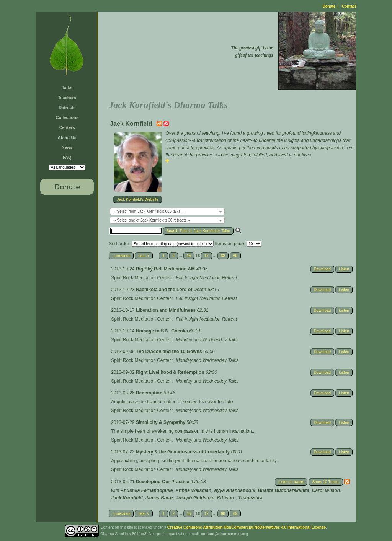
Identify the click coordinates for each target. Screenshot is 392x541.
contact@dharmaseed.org (225, 534)
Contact (349, 6)
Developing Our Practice (163, 482)
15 (189, 256)
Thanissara (250, 498)
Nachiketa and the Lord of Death (172, 290)
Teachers (67, 98)
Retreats (67, 108)
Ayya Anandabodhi (235, 490)
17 (207, 256)
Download (322, 269)
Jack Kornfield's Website (137, 200)
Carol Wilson (326, 490)
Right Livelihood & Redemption (171, 372)
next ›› (144, 256)
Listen (344, 269)
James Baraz (159, 498)
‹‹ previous (121, 256)
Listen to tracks (291, 482)
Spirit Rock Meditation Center (141, 278)
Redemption (150, 393)
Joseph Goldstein (195, 498)
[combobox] (167, 211)
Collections (67, 117)
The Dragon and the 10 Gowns (170, 352)
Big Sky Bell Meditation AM (166, 269)
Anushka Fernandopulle (147, 490)
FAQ (67, 157)
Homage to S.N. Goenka (163, 331)
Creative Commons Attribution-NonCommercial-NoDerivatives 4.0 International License (247, 527)
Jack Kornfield (127, 498)
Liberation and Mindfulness (166, 310)
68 (223, 256)
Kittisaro (226, 498)
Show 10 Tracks (326, 482)
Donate (329, 6)
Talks (67, 88)
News (67, 147)
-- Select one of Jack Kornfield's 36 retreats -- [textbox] (152, 220)
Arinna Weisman (193, 490)
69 (235, 256)
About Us (67, 137)
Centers (67, 127)
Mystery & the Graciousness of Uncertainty (184, 452)
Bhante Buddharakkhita (284, 490)
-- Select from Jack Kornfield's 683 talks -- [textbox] (149, 211)
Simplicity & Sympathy (161, 422)
